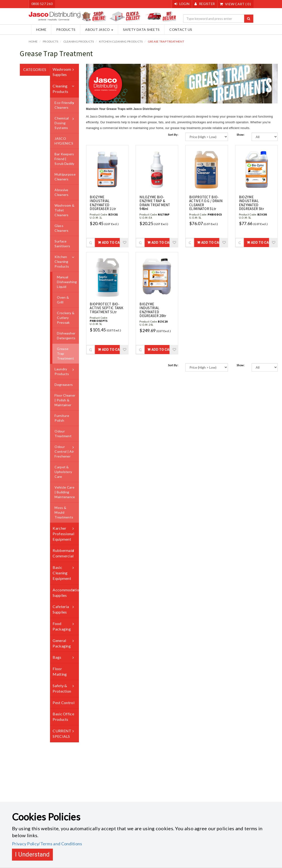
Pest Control (64, 702)
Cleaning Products (79, 41)
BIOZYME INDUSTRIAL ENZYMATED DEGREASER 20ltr (153, 310)
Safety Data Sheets (139, 30)
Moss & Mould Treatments (64, 512)
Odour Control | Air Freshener (64, 451)
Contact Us (178, 30)
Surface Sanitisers (62, 244)
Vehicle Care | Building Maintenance (65, 492)
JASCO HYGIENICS (64, 141)
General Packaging (62, 643)
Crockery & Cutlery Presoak (66, 318)
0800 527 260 (42, 4)
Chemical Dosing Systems (62, 123)
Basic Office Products (63, 717)
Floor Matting (60, 671)
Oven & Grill (63, 300)
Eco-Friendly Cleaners (64, 105)
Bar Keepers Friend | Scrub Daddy (64, 159)
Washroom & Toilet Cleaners (64, 210)
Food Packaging (62, 626)
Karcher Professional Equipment (63, 534)
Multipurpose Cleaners (65, 177)
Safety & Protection (62, 688)
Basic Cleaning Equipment (62, 573)
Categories (35, 70)
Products (63, 30)
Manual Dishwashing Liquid (67, 282)
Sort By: (173, 135)
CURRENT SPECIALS (62, 733)
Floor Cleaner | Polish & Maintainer (65, 400)
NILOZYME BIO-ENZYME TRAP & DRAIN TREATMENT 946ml (155, 203)
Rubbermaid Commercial (63, 553)
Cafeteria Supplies (61, 609)
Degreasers (64, 385)
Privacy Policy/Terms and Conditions (47, 844)
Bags (57, 657)
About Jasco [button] (97, 30)
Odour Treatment (63, 434)
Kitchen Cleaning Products (121, 41)
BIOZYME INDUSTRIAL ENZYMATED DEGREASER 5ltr (252, 203)
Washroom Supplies (62, 72)
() (235, 4)
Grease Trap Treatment (166, 41)
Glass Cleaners (61, 228)
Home (39, 30)
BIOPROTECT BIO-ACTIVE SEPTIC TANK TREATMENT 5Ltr (106, 308)
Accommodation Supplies (66, 593)
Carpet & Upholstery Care (63, 472)
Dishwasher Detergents (66, 336)
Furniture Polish (62, 418)
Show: (241, 135)
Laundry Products (62, 371)
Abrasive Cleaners (61, 192)
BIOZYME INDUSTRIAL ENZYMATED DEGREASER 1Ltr (103, 203)
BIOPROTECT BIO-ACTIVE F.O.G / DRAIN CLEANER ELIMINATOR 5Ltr (206, 203)
